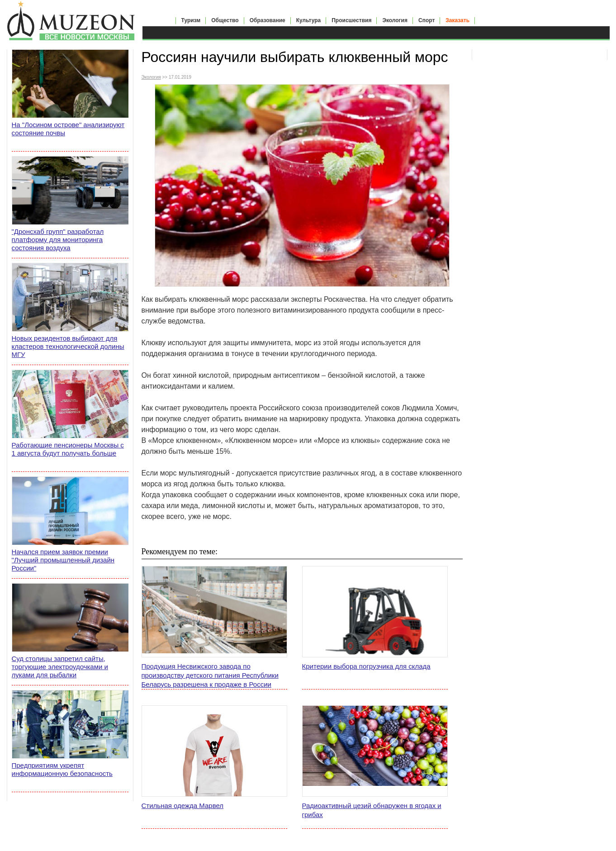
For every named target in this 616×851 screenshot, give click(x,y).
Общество (225, 20)
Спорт (426, 20)
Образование (268, 20)
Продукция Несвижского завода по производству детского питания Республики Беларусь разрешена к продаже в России (210, 675)
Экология (395, 20)
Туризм (191, 20)
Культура (308, 20)
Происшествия (351, 20)
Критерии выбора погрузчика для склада (366, 666)
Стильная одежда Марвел (183, 806)
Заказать (457, 20)
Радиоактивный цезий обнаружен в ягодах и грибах (372, 810)
